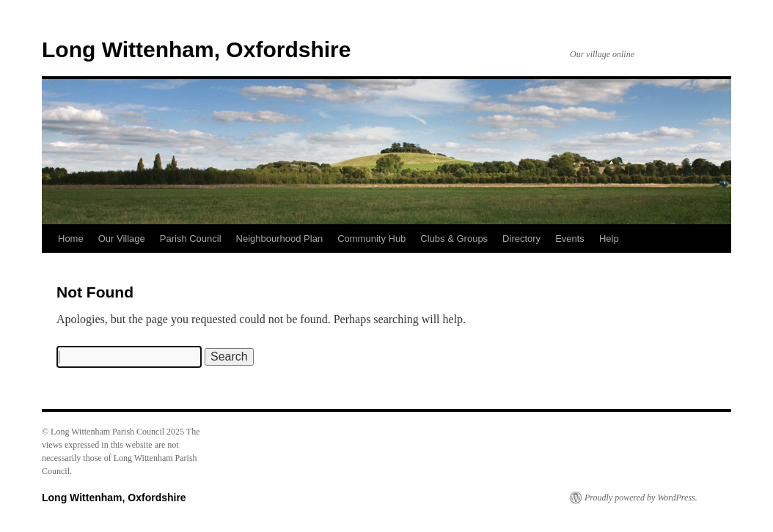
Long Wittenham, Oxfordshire (196, 49)
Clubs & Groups (454, 239)
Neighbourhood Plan (280, 239)
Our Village (122, 239)
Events (570, 239)
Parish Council (191, 239)
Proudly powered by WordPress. (641, 498)
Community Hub (371, 239)
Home (71, 239)
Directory (521, 239)
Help (609, 239)
